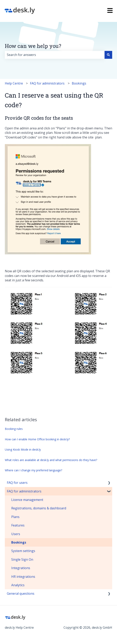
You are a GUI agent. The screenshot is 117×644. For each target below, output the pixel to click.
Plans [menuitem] (15, 517)
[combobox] (55, 55)
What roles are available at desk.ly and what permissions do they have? (51, 460)
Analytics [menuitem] (18, 585)
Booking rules (14, 429)
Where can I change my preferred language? (33, 470)
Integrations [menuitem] (21, 568)
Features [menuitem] (18, 525)
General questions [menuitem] (21, 593)
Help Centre (14, 83)
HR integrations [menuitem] (23, 577)
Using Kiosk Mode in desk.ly (23, 449)
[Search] (108, 55)
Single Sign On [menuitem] (22, 559)
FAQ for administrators (47, 83)
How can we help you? (33, 46)
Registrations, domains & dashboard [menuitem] (39, 508)
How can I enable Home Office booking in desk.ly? (37, 439)
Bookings (79, 83)
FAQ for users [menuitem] (17, 483)
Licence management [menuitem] (27, 500)
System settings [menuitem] (23, 551)
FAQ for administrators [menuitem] (24, 491)
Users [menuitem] (16, 534)
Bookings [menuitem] (19, 542)
